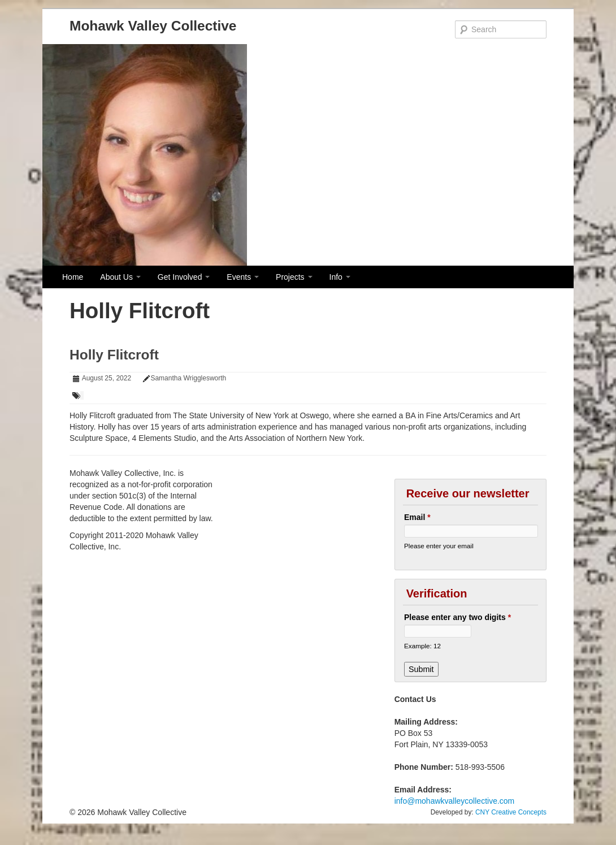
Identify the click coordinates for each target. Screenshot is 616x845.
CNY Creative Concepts (511, 812)
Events (243, 277)
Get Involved (184, 277)
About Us (120, 277)
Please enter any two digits (457, 617)
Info (340, 277)
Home (73, 277)
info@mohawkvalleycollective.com (455, 801)
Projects (294, 277)
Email (417, 517)
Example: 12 (422, 646)
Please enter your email (439, 546)
